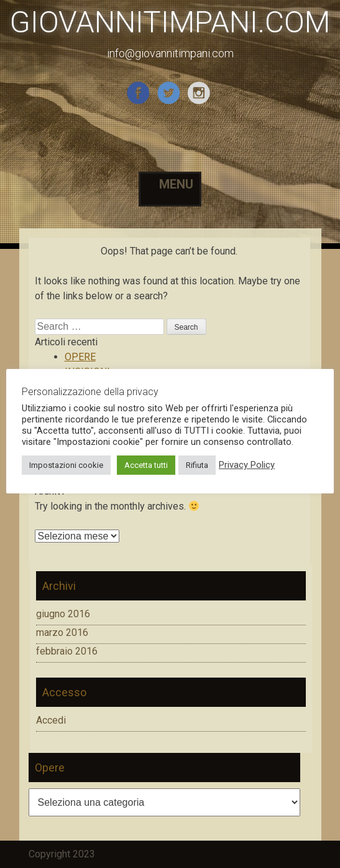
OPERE (80, 357)
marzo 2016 (62, 632)
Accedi (51, 720)
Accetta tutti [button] (146, 465)
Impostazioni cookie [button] (66, 465)
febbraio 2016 (67, 651)
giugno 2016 (63, 614)
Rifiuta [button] (197, 465)
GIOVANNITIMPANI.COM (170, 22)
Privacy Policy (247, 465)
